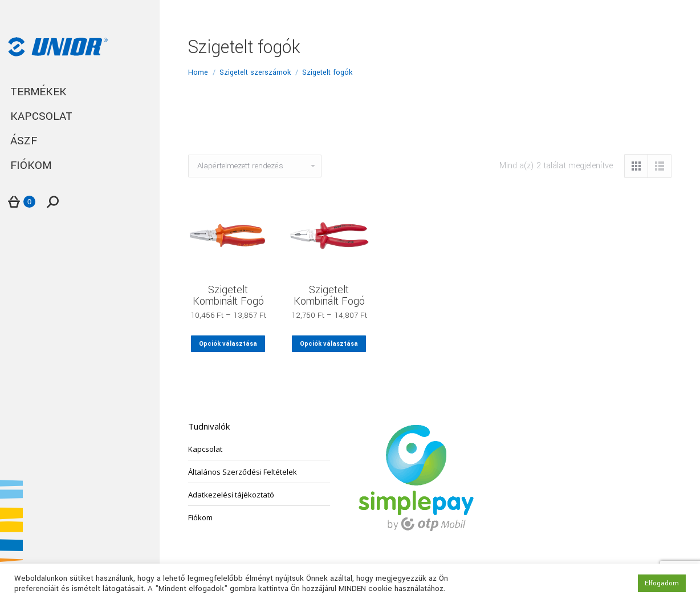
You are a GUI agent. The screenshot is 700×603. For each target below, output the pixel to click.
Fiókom (200, 517)
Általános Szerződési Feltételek (243, 472)
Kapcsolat (205, 449)
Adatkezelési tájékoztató (231, 495)
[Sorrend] (255, 166)
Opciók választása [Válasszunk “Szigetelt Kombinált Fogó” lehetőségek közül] (228, 344)
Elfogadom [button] (662, 583)
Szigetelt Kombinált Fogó (228, 296)
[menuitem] (80, 92)
